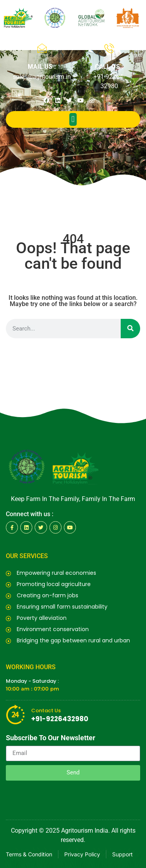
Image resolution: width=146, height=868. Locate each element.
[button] (73, 119)
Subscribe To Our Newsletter (51, 738)
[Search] (130, 329)
